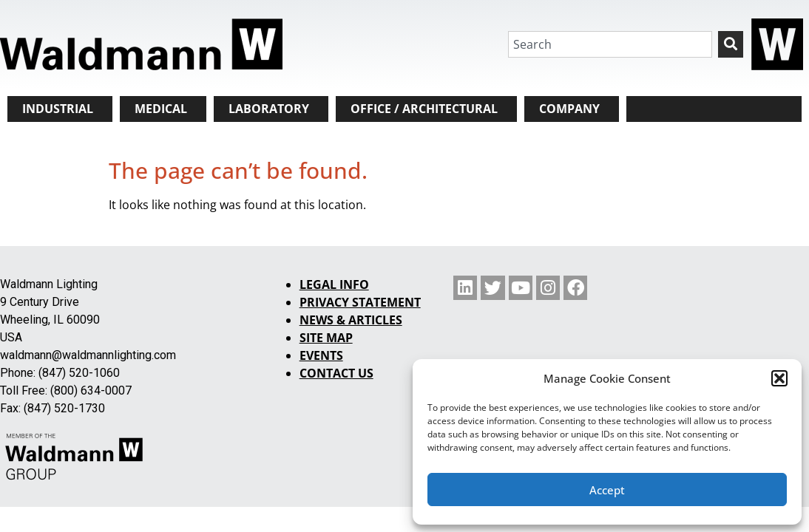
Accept (607, 490)
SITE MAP (326, 338)
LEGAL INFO (334, 284)
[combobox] (610, 44)
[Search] (731, 44)
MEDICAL (161, 109)
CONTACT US (336, 373)
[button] (779, 378)
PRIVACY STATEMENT (360, 302)
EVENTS (321, 355)
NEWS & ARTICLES (351, 320)
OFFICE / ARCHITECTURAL (424, 109)
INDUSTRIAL (58, 109)
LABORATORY (269, 109)
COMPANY (569, 109)
